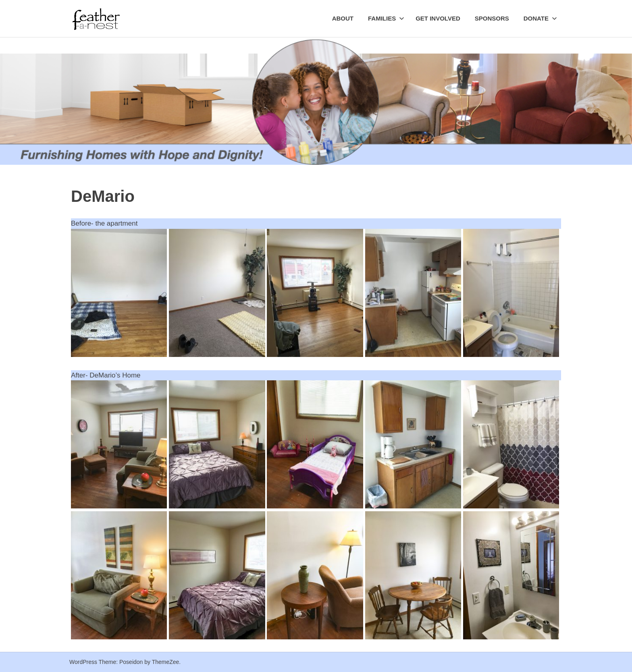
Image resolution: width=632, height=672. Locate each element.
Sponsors (492, 18)
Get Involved (438, 18)
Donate (540, 18)
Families (386, 18)
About (343, 18)
